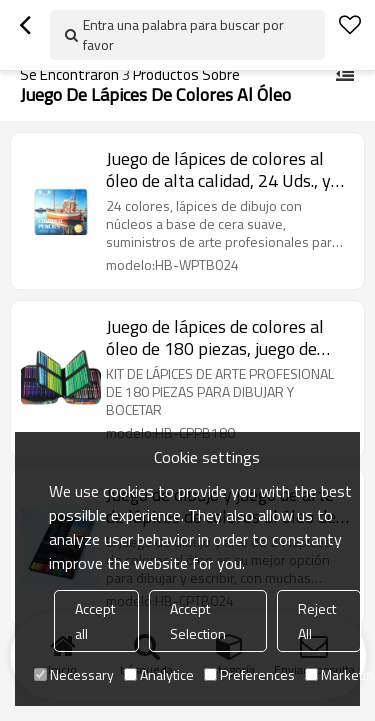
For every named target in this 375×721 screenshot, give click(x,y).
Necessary (74, 674)
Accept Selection (198, 621)
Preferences (249, 674)
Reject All (317, 621)
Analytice (159, 674)
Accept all (95, 621)
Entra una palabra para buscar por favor (183, 34)
